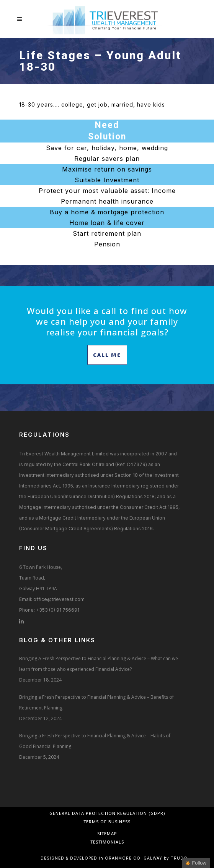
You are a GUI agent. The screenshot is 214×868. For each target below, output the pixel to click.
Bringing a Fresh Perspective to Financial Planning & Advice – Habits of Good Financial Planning (95, 741)
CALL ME (107, 355)
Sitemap (107, 833)
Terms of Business (107, 822)
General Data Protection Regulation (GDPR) (107, 813)
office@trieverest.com (59, 599)
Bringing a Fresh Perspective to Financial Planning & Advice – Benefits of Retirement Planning (96, 702)
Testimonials (107, 842)
